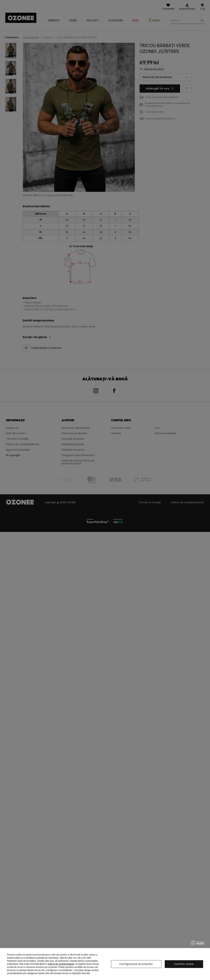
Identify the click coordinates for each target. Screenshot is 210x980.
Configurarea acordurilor (136, 964)
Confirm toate (184, 964)
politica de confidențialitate (61, 964)
